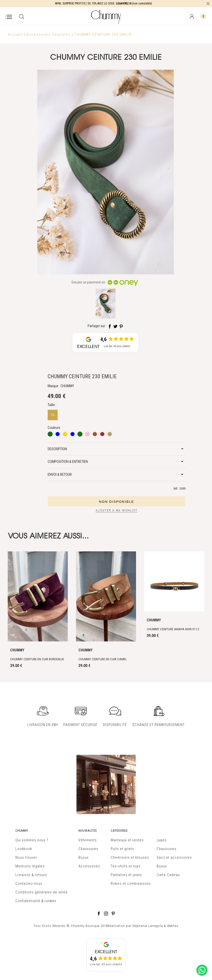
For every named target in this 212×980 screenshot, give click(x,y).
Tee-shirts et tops (126, 866)
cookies (50, 901)
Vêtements (88, 840)
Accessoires (89, 866)
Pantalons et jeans (126, 875)
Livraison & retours (31, 875)
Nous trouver (26, 857)
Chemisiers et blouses (130, 857)
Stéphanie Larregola (148, 926)
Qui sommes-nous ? (32, 840)
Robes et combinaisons (131, 884)
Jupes (162, 840)
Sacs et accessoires (174, 857)
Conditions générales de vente (42, 892)
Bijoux (84, 857)
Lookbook (24, 849)
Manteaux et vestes (127, 840)
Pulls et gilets (122, 849)
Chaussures (88, 849)
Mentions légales (30, 866)
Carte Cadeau (168, 875)
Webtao (173, 926)
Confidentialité (28, 901)
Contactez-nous (29, 884)
